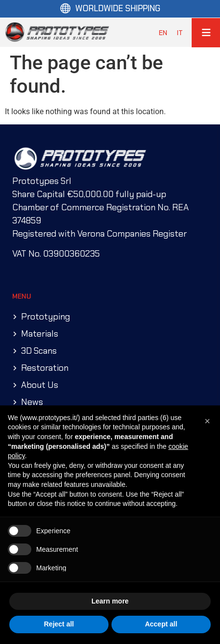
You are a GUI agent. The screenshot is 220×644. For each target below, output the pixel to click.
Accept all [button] (161, 624)
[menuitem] (163, 32)
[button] (207, 421)
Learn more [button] (110, 601)
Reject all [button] (59, 624)
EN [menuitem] (163, 32)
